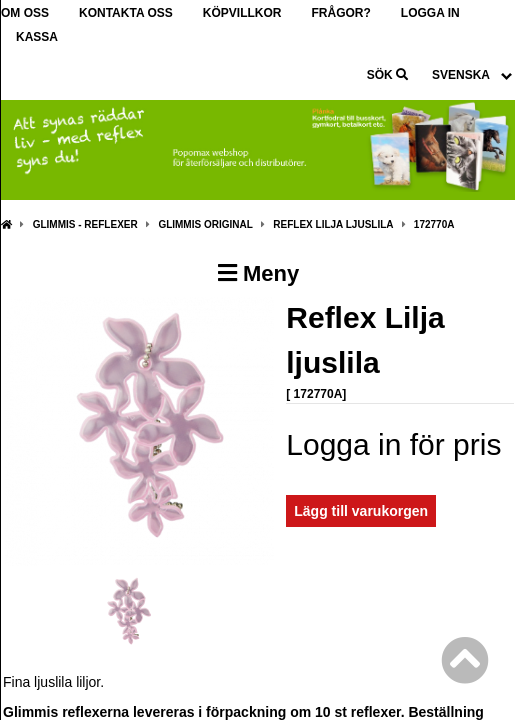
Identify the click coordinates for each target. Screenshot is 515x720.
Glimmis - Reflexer (85, 224)
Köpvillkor (242, 13)
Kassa (37, 37)
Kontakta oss (126, 13)
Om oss (25, 13)
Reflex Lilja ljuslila (333, 224)
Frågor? (340, 13)
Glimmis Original (205, 224)
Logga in (430, 13)
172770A (434, 224)
